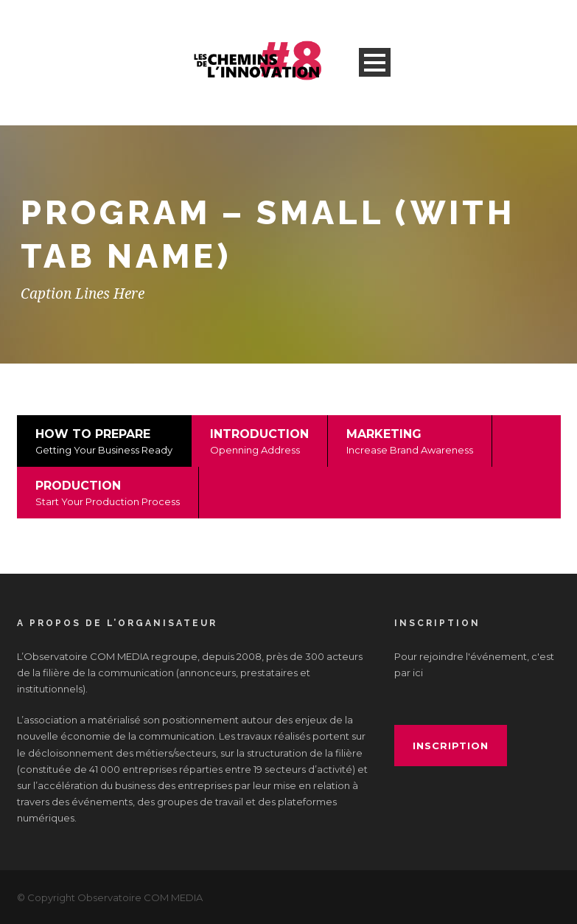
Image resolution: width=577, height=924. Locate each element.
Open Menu (375, 62)
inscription (451, 746)
